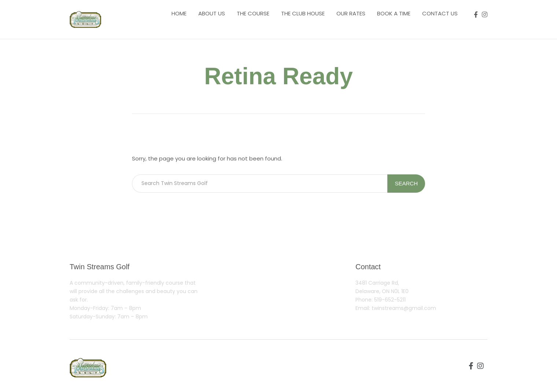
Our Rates (351, 13)
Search (406, 183)
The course (253, 13)
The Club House (303, 13)
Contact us (440, 13)
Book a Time (394, 13)
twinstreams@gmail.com (404, 308)
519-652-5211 (390, 300)
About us (212, 13)
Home (179, 13)
